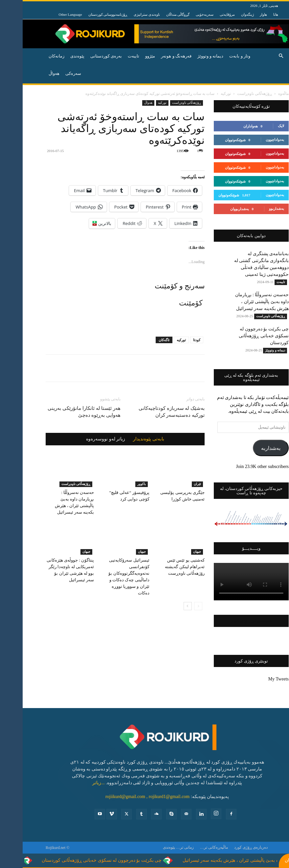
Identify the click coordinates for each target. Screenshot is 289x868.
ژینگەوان (225, 14)
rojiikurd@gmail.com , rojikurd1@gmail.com (125, 797)
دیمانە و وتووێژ (188, 56)
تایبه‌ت (111, 56)
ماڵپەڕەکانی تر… (191, 847)
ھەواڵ (126, 103)
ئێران (175, 484)
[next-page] (165, 606)
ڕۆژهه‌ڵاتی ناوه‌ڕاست (232, 94)
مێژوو (127, 56)
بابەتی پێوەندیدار (126, 439)
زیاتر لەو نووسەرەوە (83, 439)
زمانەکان (34, 56)
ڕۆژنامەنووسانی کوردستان (85, 14)
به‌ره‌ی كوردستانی (83, 56)
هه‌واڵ (31, 73)
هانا (253, 14)
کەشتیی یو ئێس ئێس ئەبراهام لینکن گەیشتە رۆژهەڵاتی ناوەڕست (162, 567)
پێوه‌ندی (55, 56)
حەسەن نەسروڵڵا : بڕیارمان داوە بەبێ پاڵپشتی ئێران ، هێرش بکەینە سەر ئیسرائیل (239, 302)
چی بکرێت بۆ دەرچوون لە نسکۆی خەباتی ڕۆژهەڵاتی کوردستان (241, 336)
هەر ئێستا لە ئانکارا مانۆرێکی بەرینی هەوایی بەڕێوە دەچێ (61, 412)
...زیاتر (76, 783)
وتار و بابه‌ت (217, 56)
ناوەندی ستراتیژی (124, 14)
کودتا (174, 340)
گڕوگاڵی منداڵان (155, 14)
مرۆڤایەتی (205, 14)
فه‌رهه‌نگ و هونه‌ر (154, 56)
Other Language (48, 14)
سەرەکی (51, 73)
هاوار (241, 14)
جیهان (64, 552)
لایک (258, 126)
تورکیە (159, 340)
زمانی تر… (162, 847)
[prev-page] (176, 606)
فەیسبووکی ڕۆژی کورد (229, 621)
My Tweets (256, 679)
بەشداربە (248, 448)
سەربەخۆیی (182, 14)
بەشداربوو (254, 209)
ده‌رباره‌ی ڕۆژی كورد (228, 847)
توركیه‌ (203, 94)
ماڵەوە (261, 94)
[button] (258, 56)
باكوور (119, 484)
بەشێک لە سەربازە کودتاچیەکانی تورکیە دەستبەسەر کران (149, 412)
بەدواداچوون (252, 140)
